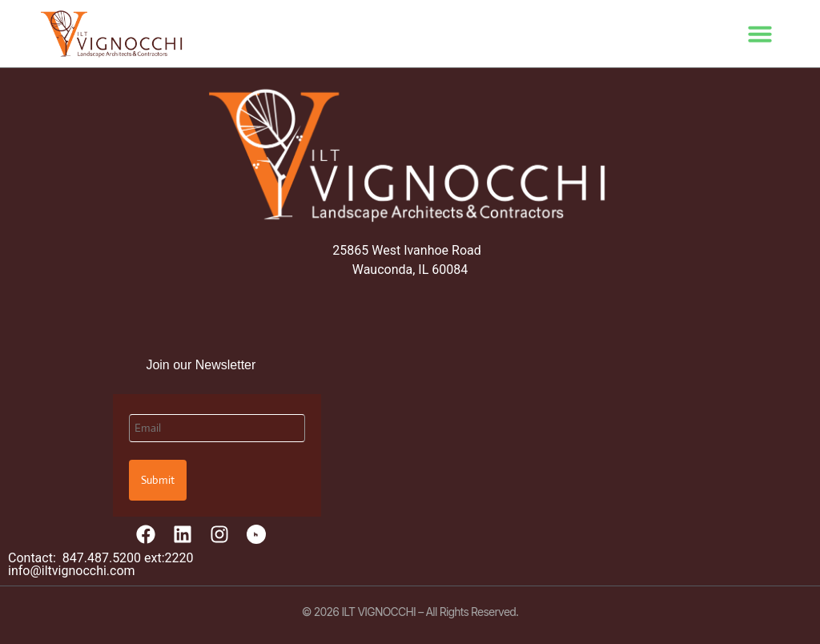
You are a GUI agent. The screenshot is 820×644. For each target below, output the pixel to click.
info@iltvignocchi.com (72, 571)
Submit (158, 480)
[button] (760, 34)
